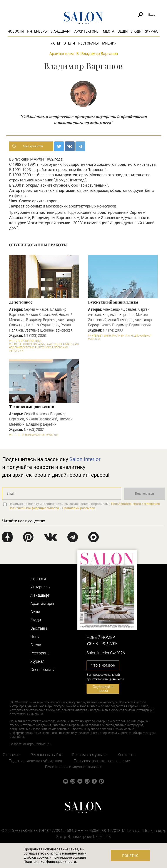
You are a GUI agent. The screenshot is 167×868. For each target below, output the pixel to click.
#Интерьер (16, 341)
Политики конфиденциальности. (50, 862)
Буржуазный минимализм (113, 302)
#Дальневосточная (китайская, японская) (39, 347)
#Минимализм (114, 336)
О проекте (12, 755)
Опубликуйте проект (103, 689)
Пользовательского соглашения (136, 504)
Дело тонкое (21, 302)
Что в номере (103, 665)
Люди (136, 31)
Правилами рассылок (79, 508)
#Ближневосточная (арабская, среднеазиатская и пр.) (47, 344)
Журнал (152, 31)
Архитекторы (87, 31)
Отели (69, 43)
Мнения (109, 43)
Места (109, 31)
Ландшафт (61, 31)
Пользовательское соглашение (102, 761)
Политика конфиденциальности (74, 767)
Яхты (55, 43)
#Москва (94, 339)
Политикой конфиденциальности (34, 508)
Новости (16, 31)
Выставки (39, 628)
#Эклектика (33, 341)
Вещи (123, 31)
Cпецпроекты (43, 670)
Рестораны (89, 43)
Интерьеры (37, 31)
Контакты (126, 755)
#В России (16, 351)
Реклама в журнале (90, 755)
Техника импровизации (32, 407)
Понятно (130, 856)
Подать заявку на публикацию (36, 761)
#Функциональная (138, 336)
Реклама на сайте (46, 755)
